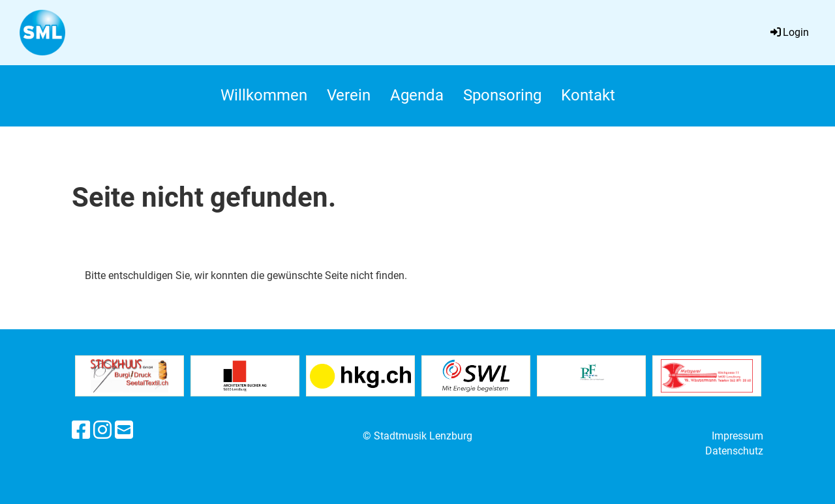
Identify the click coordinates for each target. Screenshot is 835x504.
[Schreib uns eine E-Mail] (124, 430)
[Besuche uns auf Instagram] (102, 430)
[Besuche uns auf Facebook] (81, 430)
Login (789, 32)
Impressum (737, 436)
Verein (349, 95)
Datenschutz (734, 451)
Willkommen (264, 95)
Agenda (417, 95)
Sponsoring (502, 95)
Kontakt (588, 95)
